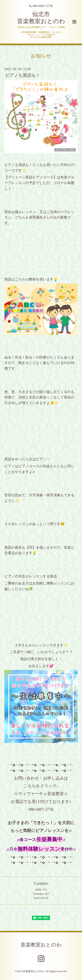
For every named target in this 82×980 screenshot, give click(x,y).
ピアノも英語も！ (23, 75)
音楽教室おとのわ (41, 945)
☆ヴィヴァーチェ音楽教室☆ (41, 794)
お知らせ (41, 56)
